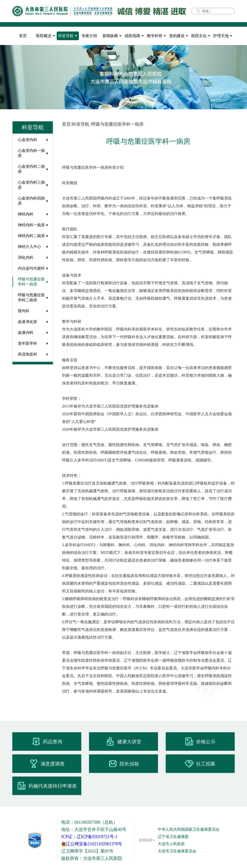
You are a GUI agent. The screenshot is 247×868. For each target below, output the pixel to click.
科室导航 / (82, 124)
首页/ (67, 124)
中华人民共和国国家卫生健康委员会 (189, 829)
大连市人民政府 (171, 844)
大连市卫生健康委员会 (177, 851)
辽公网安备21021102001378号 (92, 844)
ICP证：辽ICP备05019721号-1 (89, 837)
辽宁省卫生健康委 (173, 837)
